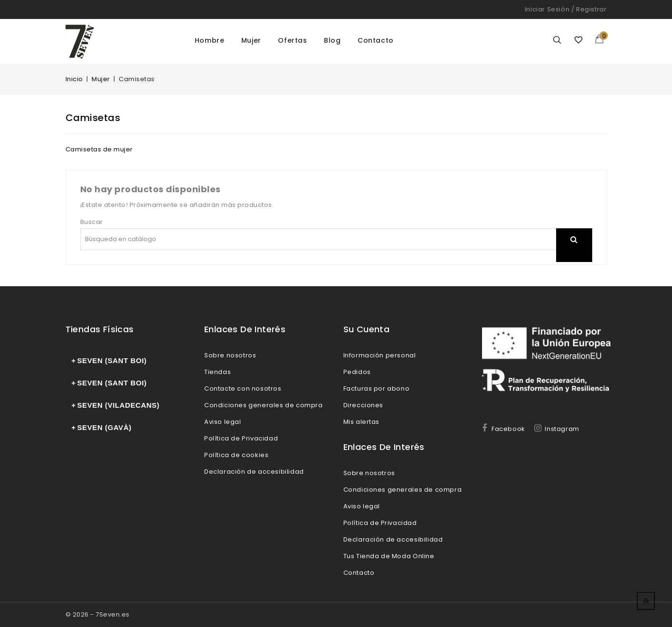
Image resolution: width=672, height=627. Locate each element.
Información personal (380, 355)
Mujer (251, 40)
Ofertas (292, 40)
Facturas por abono (377, 388)
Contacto (376, 40)
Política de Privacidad (241, 438)
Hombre (210, 40)
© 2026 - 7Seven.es (98, 614)
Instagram (562, 429)
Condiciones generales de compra (264, 405)
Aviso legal (223, 422)
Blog (332, 40)
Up (646, 601)
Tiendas (218, 372)
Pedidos (357, 372)
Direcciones (364, 405)
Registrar (591, 9)
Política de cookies (236, 455)
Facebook (508, 429)
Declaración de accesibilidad (254, 472)
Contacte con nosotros (243, 388)
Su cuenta (367, 329)
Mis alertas (362, 422)
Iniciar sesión (547, 9)
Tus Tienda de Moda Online (389, 556)
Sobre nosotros (230, 355)
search (574, 251)
